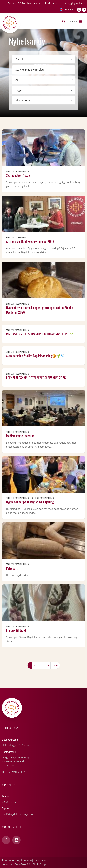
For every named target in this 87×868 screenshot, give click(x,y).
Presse (11, 3)
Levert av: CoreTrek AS (16, 864)
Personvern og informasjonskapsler (24, 860)
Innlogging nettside (75, 3)
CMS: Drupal (40, 864)
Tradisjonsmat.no (32, 3)
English (69, 10)
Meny (76, 21)
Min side (53, 3)
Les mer (43, 161)
